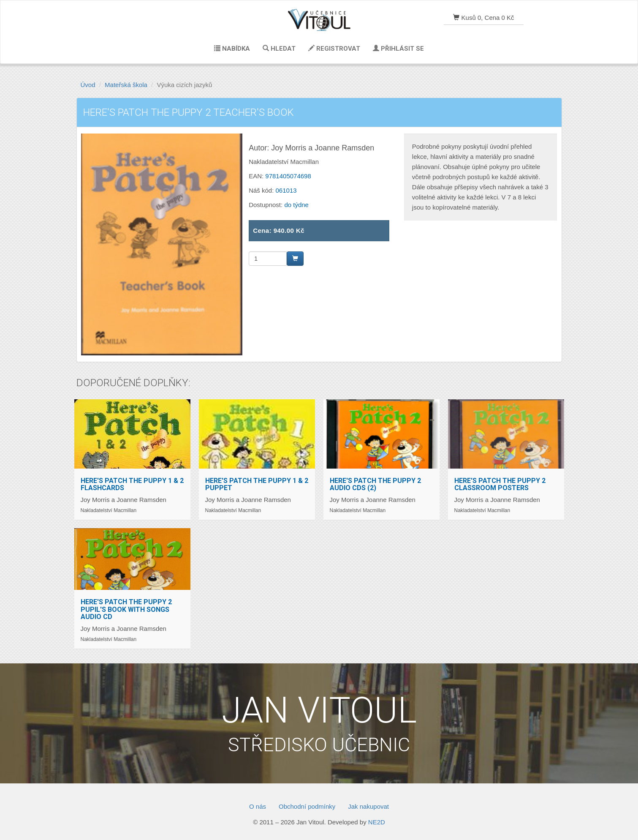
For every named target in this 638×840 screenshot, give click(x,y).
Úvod (88, 85)
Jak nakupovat (368, 806)
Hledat (279, 49)
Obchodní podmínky (307, 806)
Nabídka (232, 49)
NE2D (377, 822)
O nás (258, 806)
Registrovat (334, 49)
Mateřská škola (126, 85)
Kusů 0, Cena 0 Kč (483, 18)
